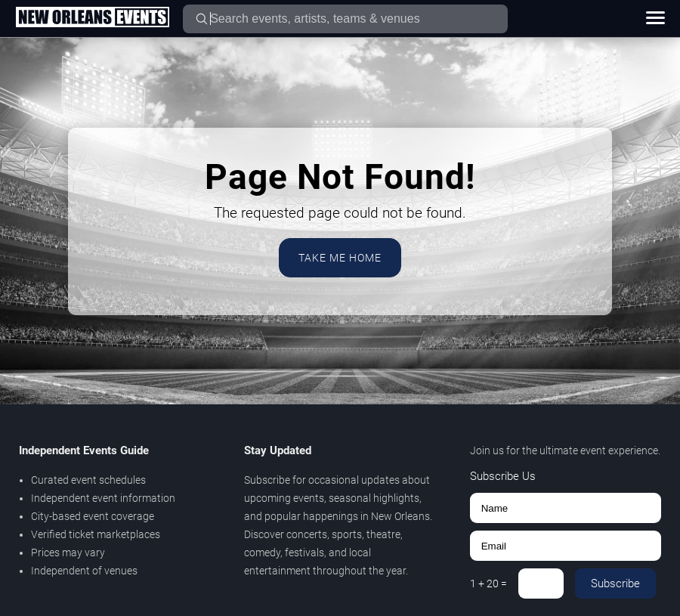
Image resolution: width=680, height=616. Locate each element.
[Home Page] (92, 18)
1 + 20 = (488, 583)
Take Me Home (340, 258)
